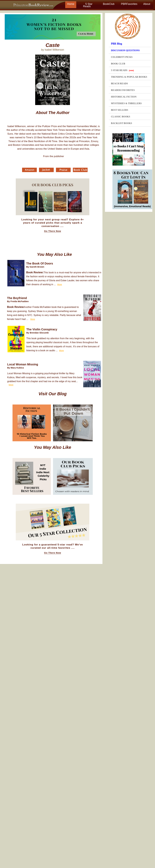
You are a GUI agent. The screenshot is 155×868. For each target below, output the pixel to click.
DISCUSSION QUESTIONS (125, 50)
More (60, 284)
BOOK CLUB (118, 64)
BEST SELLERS (120, 110)
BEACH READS (119, 83)
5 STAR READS (122, 70)
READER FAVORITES (123, 90)
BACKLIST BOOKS (122, 123)
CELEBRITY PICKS (122, 57)
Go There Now (53, 231)
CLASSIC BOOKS (121, 117)
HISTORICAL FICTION (124, 97)
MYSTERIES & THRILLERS (126, 103)
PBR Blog (117, 44)
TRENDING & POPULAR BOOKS (129, 77)
